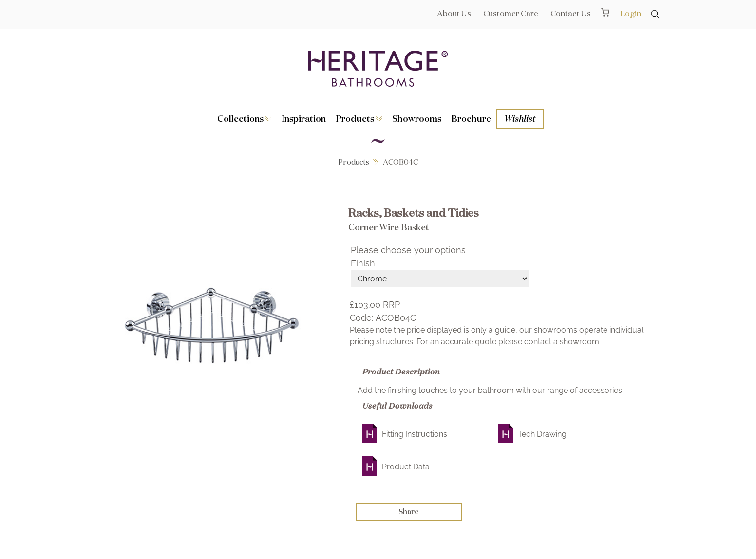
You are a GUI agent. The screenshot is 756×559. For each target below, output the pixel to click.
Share (409, 512)
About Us (454, 13)
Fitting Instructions (415, 434)
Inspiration (304, 118)
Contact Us (571, 13)
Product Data (406, 467)
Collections (245, 118)
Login (631, 13)
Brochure (471, 118)
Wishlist (520, 118)
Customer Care (511, 13)
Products (359, 118)
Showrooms (417, 118)
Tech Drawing (542, 434)
